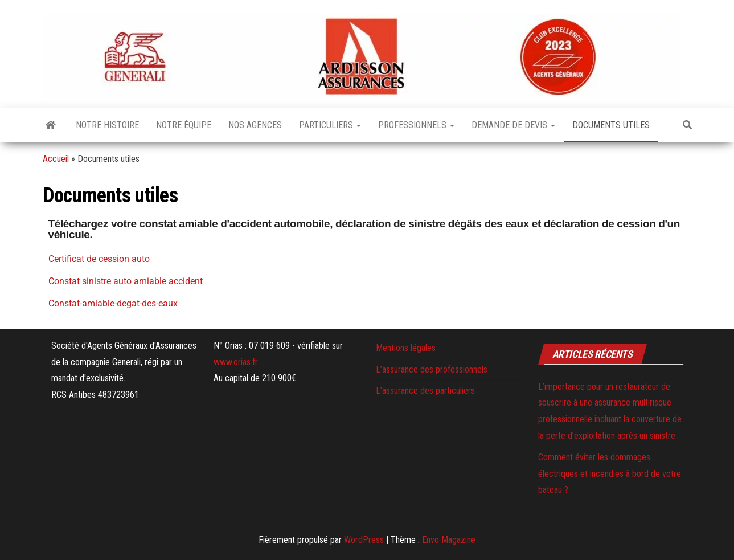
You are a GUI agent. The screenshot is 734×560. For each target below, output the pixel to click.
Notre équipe (184, 125)
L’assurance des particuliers (425, 391)
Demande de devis (513, 125)
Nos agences (255, 125)
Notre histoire (107, 125)
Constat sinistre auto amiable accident (126, 281)
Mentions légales (406, 348)
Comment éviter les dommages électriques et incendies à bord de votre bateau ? (610, 474)
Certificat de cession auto (99, 259)
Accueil (56, 159)
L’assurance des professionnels (432, 369)
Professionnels (416, 125)
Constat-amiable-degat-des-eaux (113, 303)
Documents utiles (611, 125)
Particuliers (330, 125)
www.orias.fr (236, 362)
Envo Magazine (449, 540)
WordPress (364, 540)
